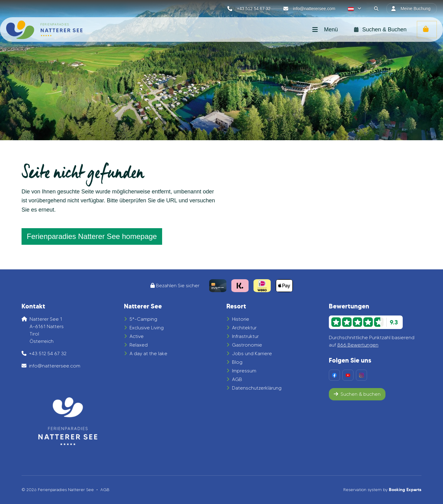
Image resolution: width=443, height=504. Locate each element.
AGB (237, 379)
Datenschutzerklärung (257, 388)
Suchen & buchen (357, 394)
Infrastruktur (245, 336)
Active (137, 336)
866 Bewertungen (358, 345)
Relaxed (139, 345)
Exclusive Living (147, 328)
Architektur (244, 328)
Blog (237, 362)
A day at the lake (148, 353)
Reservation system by (382, 490)
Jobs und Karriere (252, 353)
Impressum (244, 371)
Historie (241, 319)
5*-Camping (143, 319)
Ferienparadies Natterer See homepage (92, 236)
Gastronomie (247, 345)
